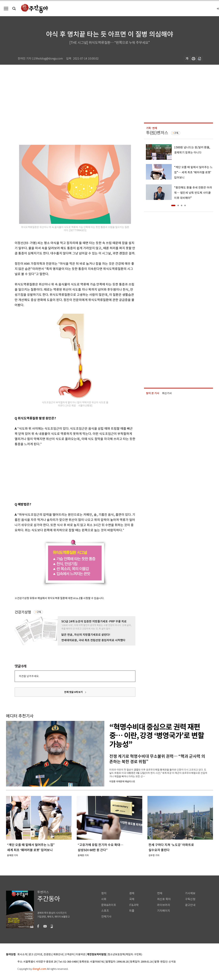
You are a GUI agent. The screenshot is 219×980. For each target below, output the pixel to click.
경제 (132, 893)
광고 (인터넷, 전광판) (40, 955)
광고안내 (190, 905)
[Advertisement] (66, 474)
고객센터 (69, 955)
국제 (132, 899)
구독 (39, 612)
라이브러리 (164, 905)
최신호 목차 (164, 899)
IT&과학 (134, 905)
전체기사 (106, 917)
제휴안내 (58, 955)
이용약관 (81, 955)
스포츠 (105, 911)
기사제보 (190, 893)
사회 (104, 899)
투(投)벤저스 (157, 133)
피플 (132, 911)
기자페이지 (164, 911)
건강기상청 (23, 612)
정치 (104, 893)
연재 (160, 893)
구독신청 (190, 899)
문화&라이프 (109, 905)
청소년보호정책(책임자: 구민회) (125, 955)
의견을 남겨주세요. (29, 676)
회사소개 (22, 955)
